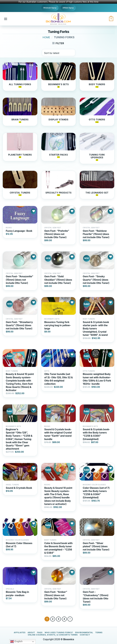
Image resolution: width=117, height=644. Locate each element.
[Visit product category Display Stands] (59, 112)
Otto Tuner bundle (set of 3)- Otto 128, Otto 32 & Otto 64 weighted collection (59, 379)
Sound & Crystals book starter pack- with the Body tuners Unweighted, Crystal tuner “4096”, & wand (96, 328)
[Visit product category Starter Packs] (59, 147)
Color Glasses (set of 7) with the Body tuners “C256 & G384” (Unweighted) (96, 493)
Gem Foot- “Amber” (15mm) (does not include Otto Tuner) (56, 595)
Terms (99, 632)
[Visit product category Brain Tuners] (20, 112)
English (16, 642)
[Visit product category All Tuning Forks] (20, 77)
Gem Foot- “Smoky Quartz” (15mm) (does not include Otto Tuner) (96, 280)
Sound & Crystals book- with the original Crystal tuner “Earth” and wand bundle (58, 434)
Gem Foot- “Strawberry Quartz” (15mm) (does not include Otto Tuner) (19, 325)
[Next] (70, 619)
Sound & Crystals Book (19, 488)
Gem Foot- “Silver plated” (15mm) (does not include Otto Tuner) (96, 546)
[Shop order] (59, 53)
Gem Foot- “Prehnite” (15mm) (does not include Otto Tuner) (57, 234)
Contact (85, 635)
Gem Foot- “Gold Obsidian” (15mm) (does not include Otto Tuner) (58, 280)
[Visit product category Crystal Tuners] (20, 185)
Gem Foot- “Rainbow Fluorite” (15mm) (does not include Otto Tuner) (96, 234)
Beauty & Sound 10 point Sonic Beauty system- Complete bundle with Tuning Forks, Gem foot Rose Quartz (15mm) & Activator (20, 382)
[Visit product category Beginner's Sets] (59, 77)
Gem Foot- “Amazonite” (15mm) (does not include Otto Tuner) (19, 280)
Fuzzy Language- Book (19, 231)
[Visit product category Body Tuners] (97, 77)
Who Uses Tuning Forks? (59, 632)
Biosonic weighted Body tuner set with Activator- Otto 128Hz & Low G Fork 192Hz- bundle (97, 379)
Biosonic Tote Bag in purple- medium (17, 593)
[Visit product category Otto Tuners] (97, 112)
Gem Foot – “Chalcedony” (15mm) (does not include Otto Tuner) (96, 597)
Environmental (84, 632)
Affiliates (20, 632)
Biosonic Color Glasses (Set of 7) (19, 545)
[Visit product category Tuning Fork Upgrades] (97, 148)
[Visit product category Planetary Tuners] (20, 147)
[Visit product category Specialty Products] (59, 185)
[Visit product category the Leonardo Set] (97, 185)
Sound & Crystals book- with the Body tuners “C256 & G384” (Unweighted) (96, 434)
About (31, 632)
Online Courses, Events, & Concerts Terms (53, 635)
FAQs (40, 632)
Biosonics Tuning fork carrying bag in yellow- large (58, 325)
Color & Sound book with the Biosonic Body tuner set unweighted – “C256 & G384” (58, 548)
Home (46, 37)
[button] (6, 19)
